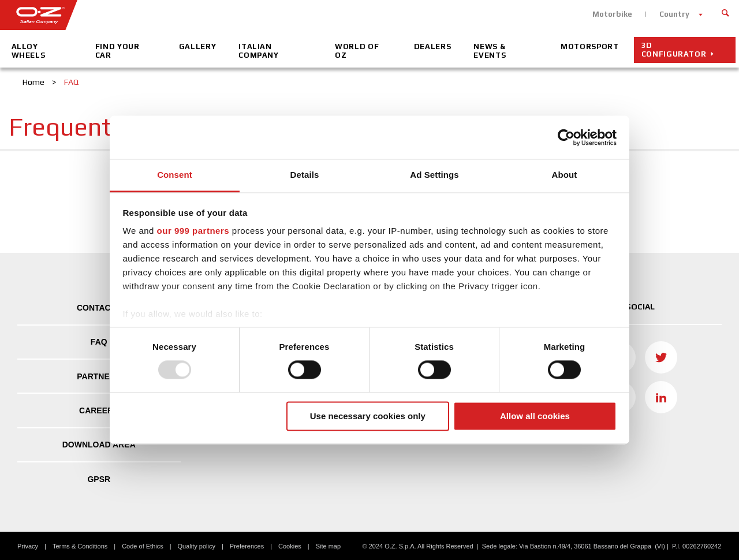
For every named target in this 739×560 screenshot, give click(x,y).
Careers (99, 410)
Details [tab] (305, 175)
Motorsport (590, 46)
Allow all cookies (535, 416)
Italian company (259, 51)
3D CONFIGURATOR (674, 50)
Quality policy (197, 546)
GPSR (99, 479)
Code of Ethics (143, 546)
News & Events (490, 51)
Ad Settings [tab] (434, 175)
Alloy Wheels (29, 51)
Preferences (247, 546)
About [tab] (565, 175)
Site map (328, 546)
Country (674, 14)
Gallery (198, 46)
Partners (99, 376)
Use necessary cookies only (368, 416)
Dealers (433, 46)
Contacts (99, 308)
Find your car (117, 51)
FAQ (99, 342)
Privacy (28, 546)
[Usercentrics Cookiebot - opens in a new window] (566, 137)
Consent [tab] (175, 175)
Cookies (290, 546)
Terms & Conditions (80, 546)
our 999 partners (193, 231)
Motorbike (612, 14)
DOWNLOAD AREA (99, 445)
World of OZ (357, 51)
